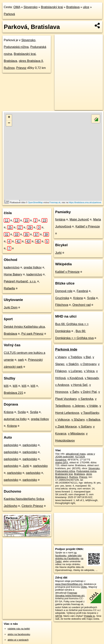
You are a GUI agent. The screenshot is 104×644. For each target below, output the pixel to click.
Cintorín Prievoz (32, 506)
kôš (6, 386)
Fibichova (62, 305)
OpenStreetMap (35, 202)
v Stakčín (72, 364)
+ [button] (9, 117)
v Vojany (61, 357)
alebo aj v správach (18, 640)
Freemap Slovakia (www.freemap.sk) (70, 594)
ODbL (84, 587)
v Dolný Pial (89, 392)
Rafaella (9, 288)
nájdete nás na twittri (19, 629)
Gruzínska (62, 298)
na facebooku (66, 554)
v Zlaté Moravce (66, 427)
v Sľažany (78, 420)
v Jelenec (79, 406)
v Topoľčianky (90, 413)
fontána (60, 219)
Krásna (9, 412)
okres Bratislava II (31, 61)
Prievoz (21, 68)
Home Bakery (13, 274)
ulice (86, 7)
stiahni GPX (62, 462)
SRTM (59, 616)
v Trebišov (75, 357)
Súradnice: (61, 460)
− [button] (9, 123)
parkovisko (11, 445)
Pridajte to (90, 616)
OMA (17, 7)
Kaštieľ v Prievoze (88, 226)
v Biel (87, 357)
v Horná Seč (79, 385)
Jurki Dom (11, 307)
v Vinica (89, 371)
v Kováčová (75, 378)
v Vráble (92, 406)
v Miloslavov (76, 434)
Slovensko (31, 7)
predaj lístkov (33, 267)
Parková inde (66, 349)
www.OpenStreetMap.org (69, 584)
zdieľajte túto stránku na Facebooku (68, 557)
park (21, 360)
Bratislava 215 (13, 393)
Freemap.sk (55, 202)
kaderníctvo (12, 267)
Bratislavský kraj (52, 7)
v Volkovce (62, 420)
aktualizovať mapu (76, 454)
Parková (9, 14)
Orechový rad (82, 305)
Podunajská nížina (16, 47)
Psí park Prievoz (32, 334)
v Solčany (85, 427)
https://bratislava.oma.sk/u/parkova (85, 202)
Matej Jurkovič (79, 219)
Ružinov (9, 68)
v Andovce (62, 385)
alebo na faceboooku (19, 634)
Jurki (26, 466)
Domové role (64, 291)
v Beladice (93, 420)
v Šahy (74, 392)
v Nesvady (92, 378)
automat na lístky (15, 419)
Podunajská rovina (86, 471)
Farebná (82, 291)
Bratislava (73, 7)
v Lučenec (75, 371)
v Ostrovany (88, 364)
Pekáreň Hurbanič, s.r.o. (20, 281)
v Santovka (86, 399)
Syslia (22, 412)
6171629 (80, 457)
